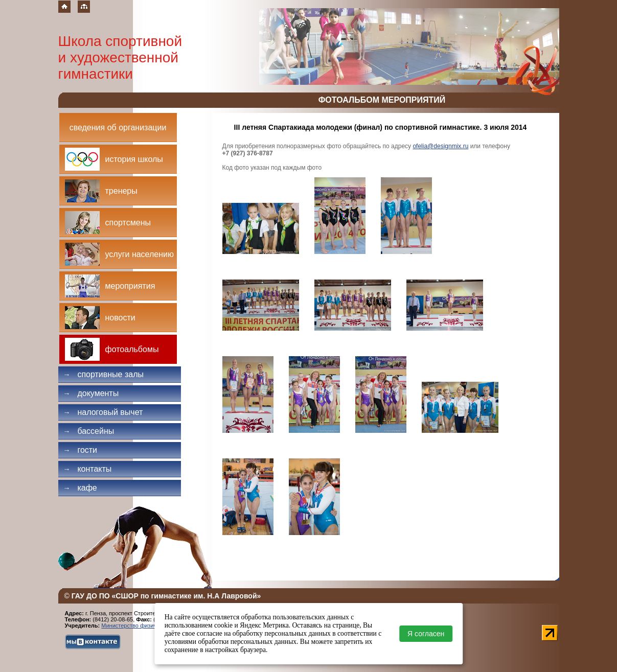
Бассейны (89, 431)
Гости (81, 450)
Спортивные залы (104, 374)
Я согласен (426, 634)
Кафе (80, 488)
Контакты (88, 469)
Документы (91, 393)
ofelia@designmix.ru (440, 146)
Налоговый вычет (103, 412)
